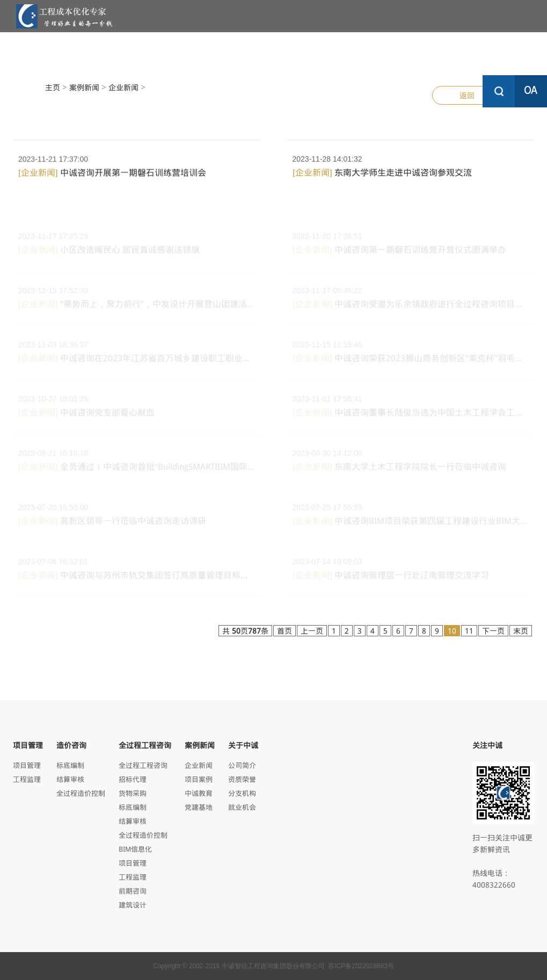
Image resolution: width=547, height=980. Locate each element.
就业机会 (242, 807)
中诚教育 (199, 793)
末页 (521, 631)
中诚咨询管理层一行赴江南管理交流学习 (391, 578)
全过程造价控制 (81, 793)
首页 (285, 631)
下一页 (493, 631)
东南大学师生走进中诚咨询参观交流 (382, 172)
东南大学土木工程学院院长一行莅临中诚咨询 (399, 470)
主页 (53, 87)
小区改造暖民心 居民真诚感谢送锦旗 (109, 253)
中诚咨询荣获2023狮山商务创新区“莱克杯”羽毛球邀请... (411, 361)
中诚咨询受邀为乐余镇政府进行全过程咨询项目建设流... (411, 307)
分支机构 (242, 793)
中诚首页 (70, 48)
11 (469, 631)
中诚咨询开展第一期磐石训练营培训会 (112, 175)
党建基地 (199, 807)
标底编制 (70, 765)
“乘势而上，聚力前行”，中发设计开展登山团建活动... (137, 307)
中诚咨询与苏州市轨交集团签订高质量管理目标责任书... (137, 578)
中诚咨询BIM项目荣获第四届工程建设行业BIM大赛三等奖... (411, 524)
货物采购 (133, 793)
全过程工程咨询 (295, 53)
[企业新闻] (38, 175)
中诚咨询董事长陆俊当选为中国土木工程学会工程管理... (411, 415)
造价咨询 (220, 53)
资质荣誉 (242, 779)
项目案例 (199, 779)
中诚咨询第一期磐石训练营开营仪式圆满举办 (399, 253)
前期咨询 (133, 891)
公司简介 (242, 765)
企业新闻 (123, 87)
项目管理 (145, 53)
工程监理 (27, 779)
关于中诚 (446, 53)
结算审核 (70, 779)
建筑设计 (133, 905)
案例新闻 (370, 53)
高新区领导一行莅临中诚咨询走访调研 (112, 524)
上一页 (312, 631)
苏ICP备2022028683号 (361, 966)
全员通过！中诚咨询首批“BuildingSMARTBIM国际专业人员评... (137, 470)
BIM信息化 (135, 849)
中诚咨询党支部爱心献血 (86, 415)
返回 (467, 95)
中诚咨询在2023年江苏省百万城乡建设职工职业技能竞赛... (137, 361)
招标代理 (133, 779)
